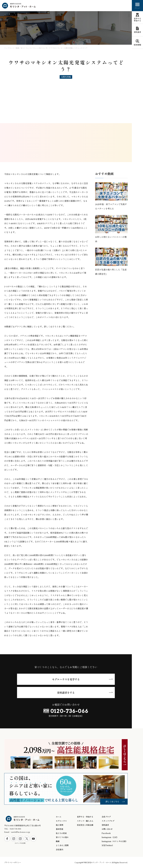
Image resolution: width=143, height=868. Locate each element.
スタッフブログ (108, 821)
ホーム (59, 817)
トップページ (9, 48)
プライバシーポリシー (13, 862)
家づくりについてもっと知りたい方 (34, 48)
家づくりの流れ (62, 837)
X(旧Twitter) (107, 845)
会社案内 (59, 850)
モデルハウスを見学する (66, 679)
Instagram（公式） (110, 837)
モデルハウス (61, 821)
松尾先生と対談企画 (85, 825)
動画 (17, 48)
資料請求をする (66, 693)
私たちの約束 (61, 833)
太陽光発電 (66, 77)
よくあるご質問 (62, 845)
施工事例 (59, 825)
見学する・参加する (85, 817)
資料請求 (105, 825)
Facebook (106, 833)
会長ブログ (106, 817)
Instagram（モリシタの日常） (115, 841)
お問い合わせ (107, 829)
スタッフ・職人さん (85, 821)
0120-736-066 (69, 711)
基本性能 (59, 829)
